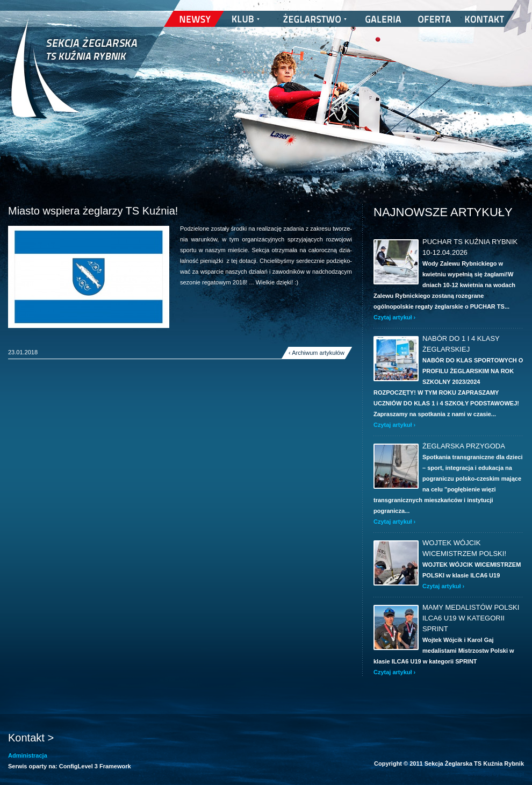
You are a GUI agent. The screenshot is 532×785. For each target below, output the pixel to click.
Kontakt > (31, 738)
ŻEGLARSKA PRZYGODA (464, 446)
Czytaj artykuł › (394, 317)
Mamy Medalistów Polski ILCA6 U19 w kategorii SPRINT (471, 618)
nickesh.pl (512, 774)
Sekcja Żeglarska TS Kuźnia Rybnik (74, 75)
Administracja (28, 755)
